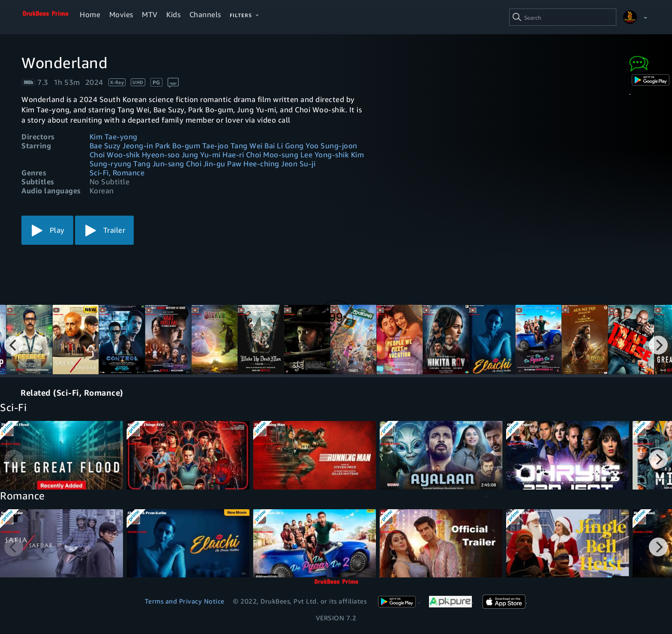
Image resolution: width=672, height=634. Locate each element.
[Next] (658, 345)
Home (90, 14)
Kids (173, 14)
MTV (150, 14)
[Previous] (14, 345)
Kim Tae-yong (114, 137)
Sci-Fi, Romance (117, 173)
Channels (205, 14)
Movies (121, 14)
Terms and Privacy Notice (185, 601)
